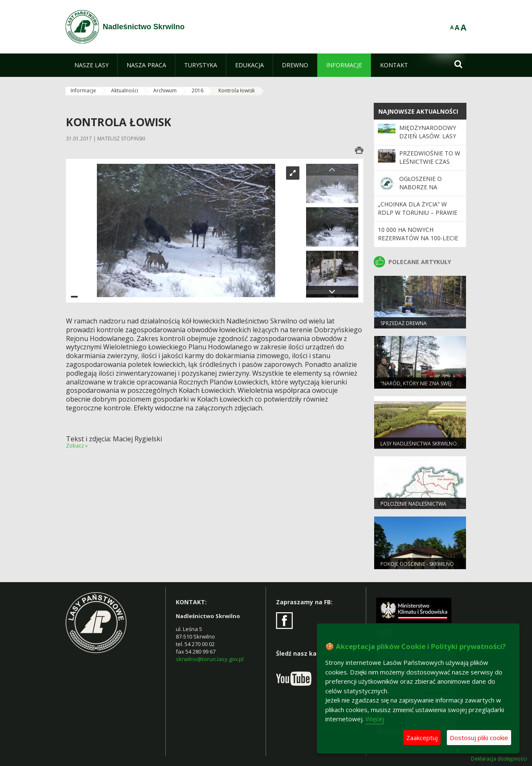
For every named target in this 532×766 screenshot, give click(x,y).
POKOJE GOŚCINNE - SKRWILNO (417, 564)
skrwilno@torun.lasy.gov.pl (210, 659)
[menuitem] (91, 65)
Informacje (83, 90)
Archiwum (165, 90)
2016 (198, 90)
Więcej (375, 719)
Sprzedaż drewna (404, 323)
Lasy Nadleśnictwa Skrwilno (419, 444)
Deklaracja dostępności (499, 759)
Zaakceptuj (422, 738)
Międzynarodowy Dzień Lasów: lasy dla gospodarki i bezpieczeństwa (428, 140)
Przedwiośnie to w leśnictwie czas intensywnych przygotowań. (430, 166)
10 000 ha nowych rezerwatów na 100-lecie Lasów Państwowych (418, 238)
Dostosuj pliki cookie (479, 738)
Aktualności (125, 90)
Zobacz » (77, 446)
